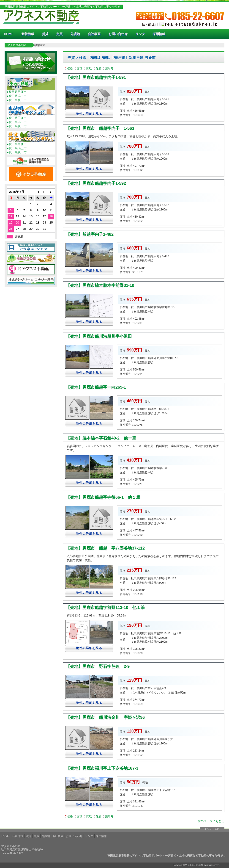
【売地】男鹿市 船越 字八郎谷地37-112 (105, 548)
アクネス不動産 (17, 45)
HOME (9, 34)
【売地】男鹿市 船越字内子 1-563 (100, 128)
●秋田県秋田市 (17, 100)
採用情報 (159, 34)
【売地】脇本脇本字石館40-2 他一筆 (101, 438)
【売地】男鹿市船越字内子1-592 (96, 183)
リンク (140, 34)
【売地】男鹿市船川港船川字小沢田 (99, 336)
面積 (78, 69)
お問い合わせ (118, 34)
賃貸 (45, 34)
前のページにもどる (211, 821)
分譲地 (75, 34)
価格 (68, 69)
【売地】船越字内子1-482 (90, 234)
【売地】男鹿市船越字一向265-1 (96, 387)
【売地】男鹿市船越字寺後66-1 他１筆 (103, 497)
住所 (97, 69)
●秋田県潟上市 (17, 96)
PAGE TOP (212, 829)
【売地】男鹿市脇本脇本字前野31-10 (100, 285)
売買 (59, 34)
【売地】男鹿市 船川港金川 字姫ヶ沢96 (105, 717)
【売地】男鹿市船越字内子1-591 (96, 77)
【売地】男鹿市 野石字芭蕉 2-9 (98, 666)
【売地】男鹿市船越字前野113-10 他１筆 (105, 608)
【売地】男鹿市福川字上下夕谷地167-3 (102, 768)
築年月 (108, 69)
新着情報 (28, 34)
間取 (87, 69)
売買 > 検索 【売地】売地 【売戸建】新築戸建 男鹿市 (112, 58)
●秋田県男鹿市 (17, 92)
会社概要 (94, 34)
